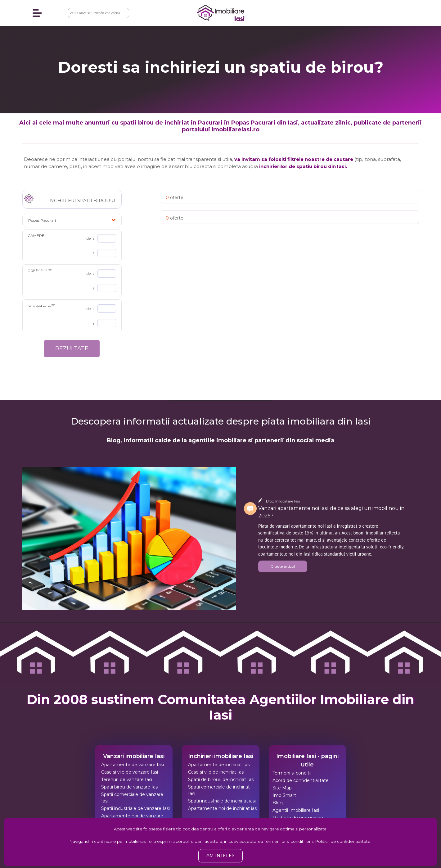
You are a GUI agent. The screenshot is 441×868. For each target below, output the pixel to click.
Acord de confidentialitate (301, 780)
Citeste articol (283, 566)
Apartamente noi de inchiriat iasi (223, 808)
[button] (72, 220)
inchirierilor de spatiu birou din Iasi (302, 166)
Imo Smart (284, 795)
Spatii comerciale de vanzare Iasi (132, 798)
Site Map (282, 788)
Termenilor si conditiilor (287, 841)
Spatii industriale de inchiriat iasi (222, 801)
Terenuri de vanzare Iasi (127, 779)
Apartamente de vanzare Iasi (133, 765)
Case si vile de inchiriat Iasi (216, 772)
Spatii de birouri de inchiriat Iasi (221, 779)
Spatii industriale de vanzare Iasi (135, 808)
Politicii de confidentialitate (343, 841)
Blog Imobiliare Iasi (283, 501)
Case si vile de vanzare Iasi (130, 772)
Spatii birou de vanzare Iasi (130, 787)
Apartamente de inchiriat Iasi (219, 765)
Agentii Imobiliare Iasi (296, 810)
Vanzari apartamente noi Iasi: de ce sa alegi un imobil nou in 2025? (331, 512)
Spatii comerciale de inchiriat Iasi (219, 790)
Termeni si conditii (292, 773)
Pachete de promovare (298, 818)
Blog (278, 803)
